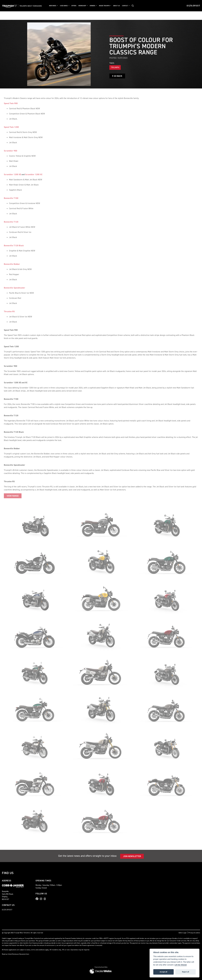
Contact (125, 6)
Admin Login (183, 933)
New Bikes (53, 6)
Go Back (117, 76)
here (28, 954)
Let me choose (181, 965)
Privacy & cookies (194, 933)
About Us (117, 6)
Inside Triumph (104, 6)
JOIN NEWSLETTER (132, 856)
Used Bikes (64, 6)
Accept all (163, 972)
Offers (74, 6)
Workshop (82, 6)
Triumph (115, 67)
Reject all (186, 972)
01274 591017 (193, 6)
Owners (93, 6)
